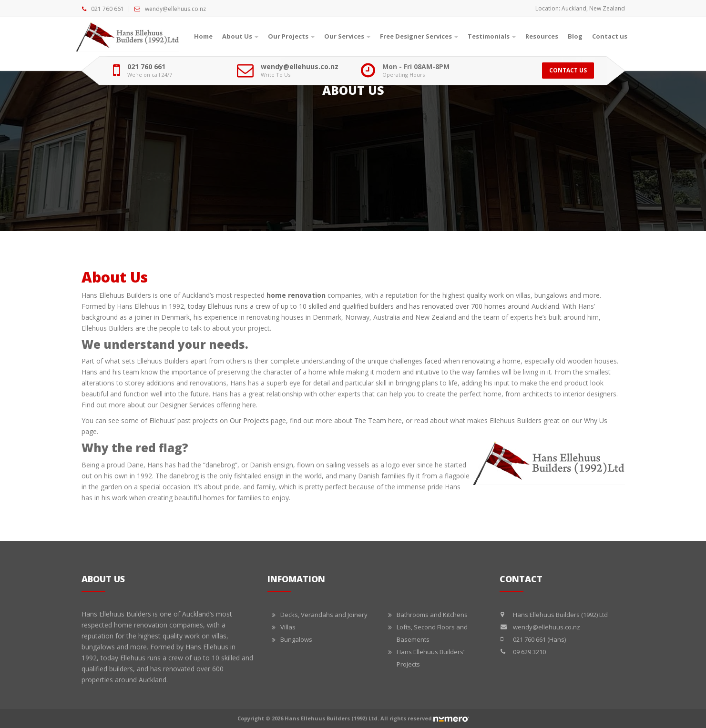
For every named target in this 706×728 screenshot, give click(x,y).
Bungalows (296, 639)
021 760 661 (107, 9)
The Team (370, 420)
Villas (288, 627)
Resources (542, 36)
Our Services (347, 36)
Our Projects (291, 36)
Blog (575, 36)
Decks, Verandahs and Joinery (324, 615)
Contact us (610, 36)
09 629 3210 (529, 652)
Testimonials (492, 36)
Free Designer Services (419, 36)
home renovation (296, 295)
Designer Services (187, 405)
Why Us (596, 420)
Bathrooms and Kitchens (432, 615)
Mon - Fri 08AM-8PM (416, 67)
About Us (240, 36)
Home (203, 36)
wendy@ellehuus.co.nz (175, 9)
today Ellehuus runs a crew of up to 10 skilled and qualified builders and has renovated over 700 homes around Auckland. (374, 306)
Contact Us (568, 70)
